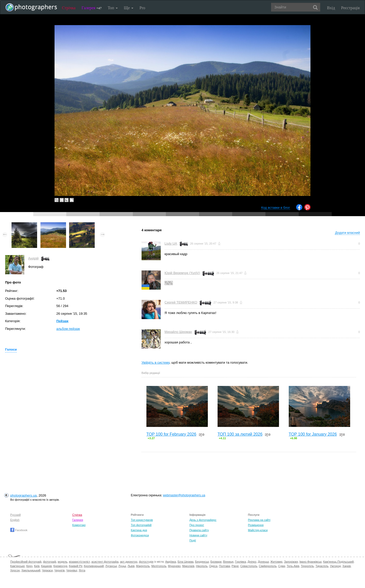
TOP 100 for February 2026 (171, 434)
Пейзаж (62, 321)
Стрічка (69, 8)
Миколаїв (188, 566)
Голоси (11, 349)
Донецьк (263, 562)
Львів (131, 566)
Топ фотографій (141, 525)
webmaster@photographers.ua (184, 495)
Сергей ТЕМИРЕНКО (181, 302)
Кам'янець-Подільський (338, 562)
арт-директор (129, 562)
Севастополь (249, 566)
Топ (113, 8)
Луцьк (122, 566)
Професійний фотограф (26, 562)
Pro (142, 8)
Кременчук (60, 566)
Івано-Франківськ (310, 562)
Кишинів (46, 566)
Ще (129, 8)
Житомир (276, 562)
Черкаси (47, 570)
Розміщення (256, 525)
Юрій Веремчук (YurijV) (182, 273)
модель (63, 562)
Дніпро (252, 562)
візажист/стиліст (79, 562)
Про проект (197, 525)
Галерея (92, 8)
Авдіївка (171, 562)
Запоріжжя (291, 562)
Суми (282, 566)
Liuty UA (171, 243)
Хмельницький (31, 570)
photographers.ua (23, 495)
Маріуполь (143, 566)
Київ (37, 566)
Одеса (213, 566)
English (15, 520)
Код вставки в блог (276, 208)
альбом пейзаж (68, 329)
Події (193, 540)
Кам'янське (18, 566)
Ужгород (335, 566)
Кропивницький (94, 566)
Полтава (225, 566)
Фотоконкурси (140, 535)
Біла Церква (186, 562)
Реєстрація (350, 8)
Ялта (82, 570)
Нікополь (202, 566)
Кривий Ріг (76, 566)
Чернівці (72, 570)
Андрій (33, 258)
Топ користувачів (142, 520)
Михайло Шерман (178, 332)
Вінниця (228, 562)
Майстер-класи (258, 530)
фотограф (50, 562)
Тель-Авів (293, 566)
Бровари (216, 562)
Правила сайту (199, 530)
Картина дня (139, 530)
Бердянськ (202, 562)
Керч (29, 566)
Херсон (15, 570)
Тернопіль (307, 566)
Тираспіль (322, 566)
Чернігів (59, 570)
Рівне (235, 566)
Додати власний (347, 233)
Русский (15, 515)
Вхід (331, 8)
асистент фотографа (105, 562)
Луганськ (111, 566)
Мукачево (174, 566)
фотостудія (146, 562)
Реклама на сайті (259, 520)
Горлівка (240, 562)
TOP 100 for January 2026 (313, 434)
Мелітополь (159, 566)
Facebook (19, 530)
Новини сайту (198, 535)
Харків (347, 566)
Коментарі (79, 525)
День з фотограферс (203, 520)
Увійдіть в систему (156, 363)
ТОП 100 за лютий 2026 (240, 434)
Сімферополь (268, 566)
